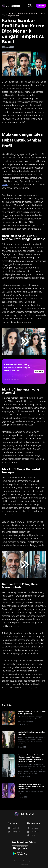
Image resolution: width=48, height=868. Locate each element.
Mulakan (41, 6)
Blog (3, 15)
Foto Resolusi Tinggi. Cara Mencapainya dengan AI (31, 733)
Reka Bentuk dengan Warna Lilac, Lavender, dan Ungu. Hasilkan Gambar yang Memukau (31, 786)
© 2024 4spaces (24, 864)
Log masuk (31, 6)
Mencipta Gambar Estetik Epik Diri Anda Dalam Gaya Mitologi (32, 713)
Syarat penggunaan (29, 861)
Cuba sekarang (39, 372)
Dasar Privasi (18, 861)
